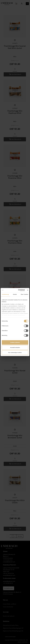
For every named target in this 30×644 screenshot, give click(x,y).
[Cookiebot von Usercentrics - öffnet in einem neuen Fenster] (19, 290)
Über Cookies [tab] (25, 294)
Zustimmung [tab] (5, 294)
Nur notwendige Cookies (15, 353)
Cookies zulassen (15, 342)
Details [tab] (15, 294)
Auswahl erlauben (15, 347)
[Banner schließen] (28, 290)
